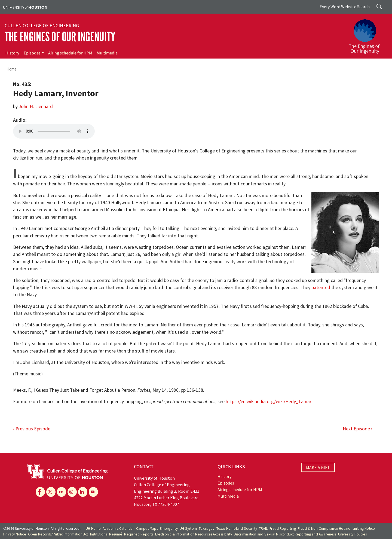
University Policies (353, 534)
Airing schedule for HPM (70, 53)
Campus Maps (147, 529)
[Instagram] (72, 492)
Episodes (32, 53)
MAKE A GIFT (318, 467)
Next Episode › (358, 429)
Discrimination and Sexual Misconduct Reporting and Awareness (285, 534)
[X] (51, 492)
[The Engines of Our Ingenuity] (367, 34)
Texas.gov (207, 529)
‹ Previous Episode (32, 429)
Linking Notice (364, 529)
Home (12, 69)
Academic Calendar (118, 529)
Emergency (169, 529)
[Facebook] (40, 492)
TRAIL (263, 529)
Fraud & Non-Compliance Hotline (324, 529)
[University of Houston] (25, 7)
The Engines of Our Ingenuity (60, 37)
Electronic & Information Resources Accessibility (194, 534)
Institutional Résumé (106, 534)
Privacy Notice (15, 534)
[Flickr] (62, 492)
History (12, 53)
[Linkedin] (83, 492)
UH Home (93, 529)
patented (321, 287)
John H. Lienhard (36, 106)
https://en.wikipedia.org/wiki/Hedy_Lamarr (269, 402)
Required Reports (139, 534)
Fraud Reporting (283, 529)
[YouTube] (93, 492)
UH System (188, 529)
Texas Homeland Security (237, 529)
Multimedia (107, 53)
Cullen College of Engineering (42, 26)
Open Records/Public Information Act (58, 534)
